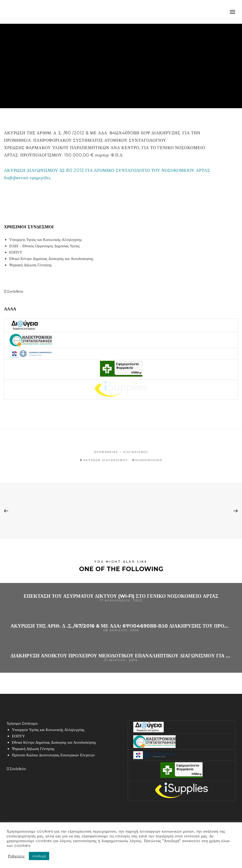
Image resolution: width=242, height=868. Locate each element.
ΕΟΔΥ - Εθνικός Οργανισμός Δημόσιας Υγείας (44, 246)
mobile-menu (233, 12)
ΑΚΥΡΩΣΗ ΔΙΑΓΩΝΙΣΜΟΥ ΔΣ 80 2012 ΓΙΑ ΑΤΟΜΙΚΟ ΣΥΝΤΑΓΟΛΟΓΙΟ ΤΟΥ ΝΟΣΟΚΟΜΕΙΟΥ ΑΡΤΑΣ (107, 170)
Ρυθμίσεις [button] (16, 856)
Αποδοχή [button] (39, 856)
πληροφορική (149, 460)
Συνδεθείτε (14, 291)
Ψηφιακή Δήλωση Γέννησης (31, 265)
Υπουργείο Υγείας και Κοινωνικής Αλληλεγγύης (45, 240)
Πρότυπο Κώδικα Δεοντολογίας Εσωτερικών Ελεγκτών (53, 755)
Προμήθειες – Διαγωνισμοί (121, 452)
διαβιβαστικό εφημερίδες (27, 178)
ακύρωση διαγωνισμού (106, 460)
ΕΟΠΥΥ (16, 252)
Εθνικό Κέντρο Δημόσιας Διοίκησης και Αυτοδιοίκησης (51, 259)
